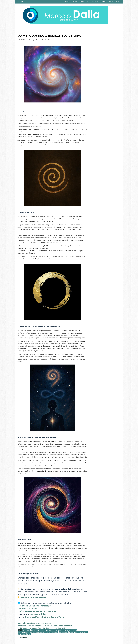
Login (117, 2)
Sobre (67, 2)
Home (111, 2)
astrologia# (26, 630)
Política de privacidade (99, 2)
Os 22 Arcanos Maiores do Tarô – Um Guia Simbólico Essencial (41, 628)
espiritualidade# (23, 632)
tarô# (29, 634)
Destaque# (66, 630)
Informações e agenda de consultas (37, 611)
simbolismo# (84, 632)
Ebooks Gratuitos (28, 609)
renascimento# (74, 632)
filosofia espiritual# (52, 632)
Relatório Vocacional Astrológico (36, 606)
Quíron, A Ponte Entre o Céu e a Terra (44, 617)
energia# (74, 630)
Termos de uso (84, 2)
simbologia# (22, 634)
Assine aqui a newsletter (33, 597)
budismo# (48, 630)
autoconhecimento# (37, 630)
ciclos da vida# (57, 630)
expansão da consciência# (37, 632)
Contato (74, 2)
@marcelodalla (38, 614)
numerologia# (64, 632)
